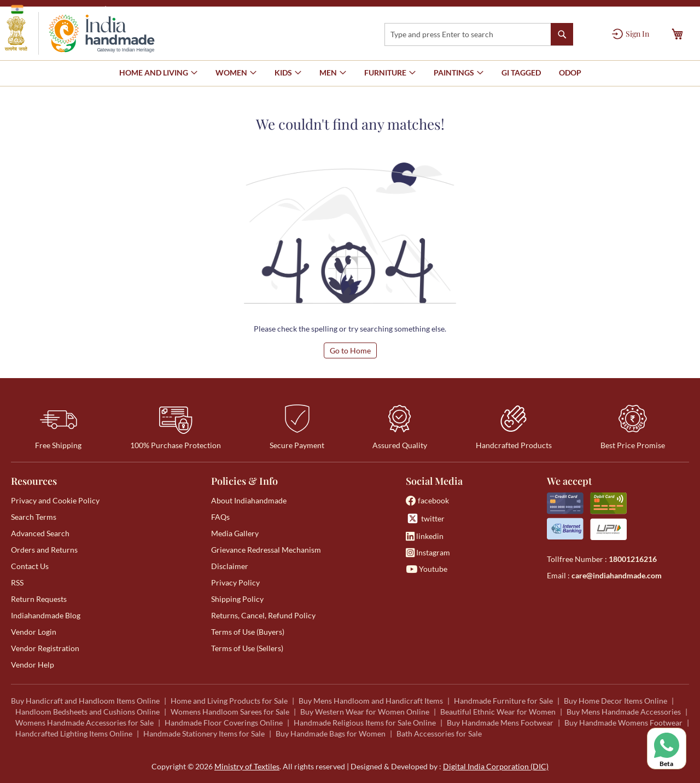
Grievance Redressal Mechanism (266, 550)
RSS (17, 582)
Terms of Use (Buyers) (248, 632)
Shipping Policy (237, 599)
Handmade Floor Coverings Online (224, 723)
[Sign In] (631, 34)
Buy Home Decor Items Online (616, 701)
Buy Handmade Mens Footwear (500, 723)
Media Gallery (235, 533)
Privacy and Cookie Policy (55, 500)
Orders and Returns (44, 550)
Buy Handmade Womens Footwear (623, 723)
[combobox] (479, 34)
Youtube (427, 569)
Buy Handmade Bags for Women (331, 733)
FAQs (220, 517)
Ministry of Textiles (145, 9)
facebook (427, 500)
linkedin (425, 536)
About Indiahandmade (249, 500)
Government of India (55, 9)
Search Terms (34, 517)
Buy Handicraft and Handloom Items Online (85, 701)
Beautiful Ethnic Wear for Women (498, 712)
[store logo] (80, 33)
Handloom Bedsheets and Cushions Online (87, 712)
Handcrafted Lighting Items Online (74, 733)
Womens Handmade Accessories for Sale (84, 723)
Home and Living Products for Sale (229, 701)
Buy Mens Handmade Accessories (624, 712)
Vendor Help (33, 665)
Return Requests (39, 599)
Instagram (428, 552)
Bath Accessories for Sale (439, 733)
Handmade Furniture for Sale (503, 701)
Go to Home (350, 350)
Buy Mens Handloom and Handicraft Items (371, 701)
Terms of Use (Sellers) (247, 648)
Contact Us (30, 566)
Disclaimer (230, 566)
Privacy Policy (235, 582)
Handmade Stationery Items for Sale (204, 733)
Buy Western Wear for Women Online (365, 712)
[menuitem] (521, 73)
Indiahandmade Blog (46, 615)
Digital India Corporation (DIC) (496, 766)
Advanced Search (40, 533)
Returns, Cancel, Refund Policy (263, 615)
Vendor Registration (45, 648)
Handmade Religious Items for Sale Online (365, 723)
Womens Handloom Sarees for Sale (230, 712)
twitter (425, 518)
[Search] (562, 34)
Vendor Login (34, 632)
